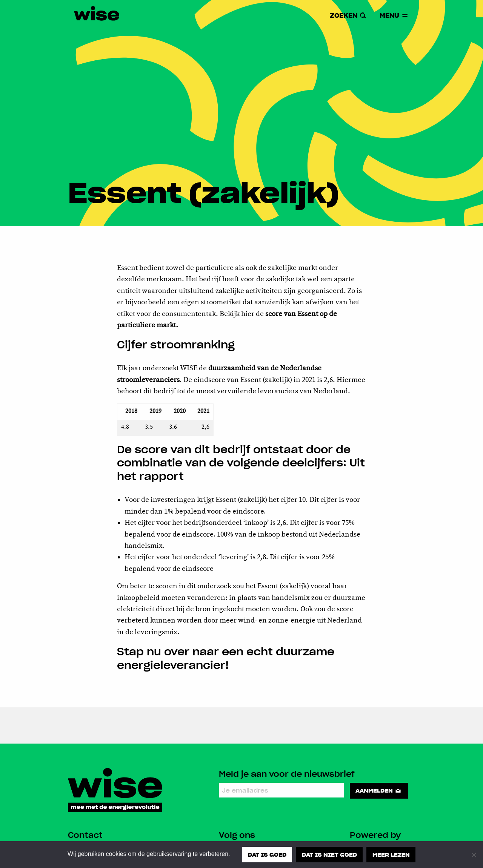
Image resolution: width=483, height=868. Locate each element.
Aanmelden (379, 790)
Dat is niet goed (329, 854)
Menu (394, 15)
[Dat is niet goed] (474, 855)
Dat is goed (267, 854)
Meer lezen (391, 854)
